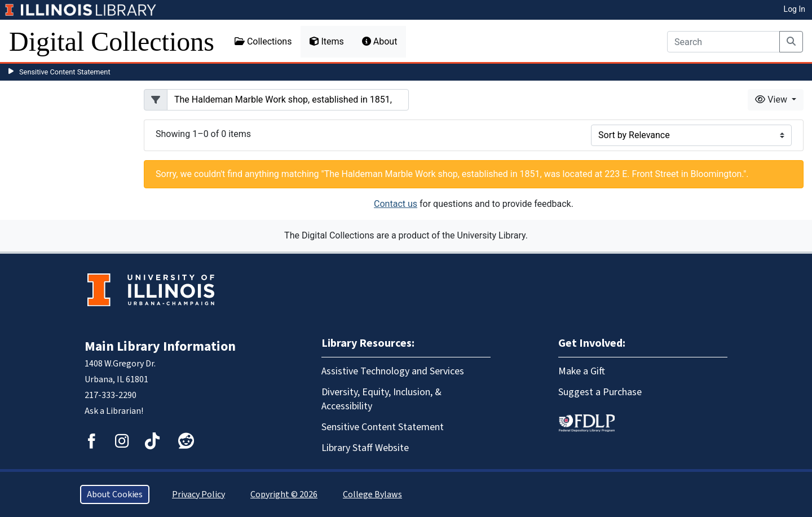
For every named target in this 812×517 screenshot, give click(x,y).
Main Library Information (160, 346)
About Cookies (115, 494)
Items (326, 41)
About (380, 41)
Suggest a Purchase (600, 392)
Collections (263, 41)
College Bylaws (372, 494)
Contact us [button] (396, 204)
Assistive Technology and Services (393, 371)
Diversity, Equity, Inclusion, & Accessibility (381, 399)
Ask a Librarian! (114, 411)
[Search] (723, 42)
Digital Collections (112, 41)
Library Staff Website (365, 448)
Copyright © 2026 (284, 494)
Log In (795, 9)
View (772, 100)
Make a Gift (582, 371)
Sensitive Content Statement (65, 72)
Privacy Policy (198, 494)
